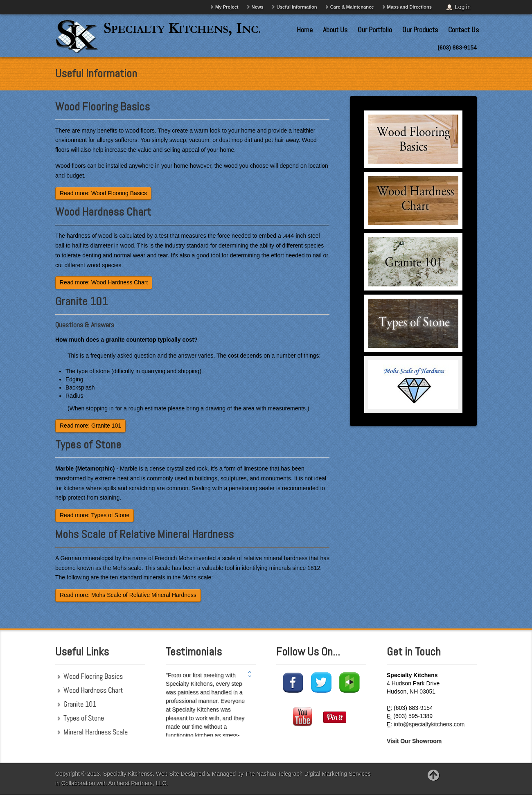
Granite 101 (81, 301)
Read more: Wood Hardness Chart (104, 282)
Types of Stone (88, 445)
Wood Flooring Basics (103, 107)
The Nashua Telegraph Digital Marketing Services (308, 774)
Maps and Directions (409, 7)
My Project (227, 7)
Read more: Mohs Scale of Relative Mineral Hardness (128, 595)
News (258, 7)
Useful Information (297, 7)
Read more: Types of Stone (95, 515)
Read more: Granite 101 (90, 426)
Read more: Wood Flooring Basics (103, 193)
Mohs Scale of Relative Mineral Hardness (144, 534)
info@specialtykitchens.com (429, 724)
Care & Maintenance (352, 7)
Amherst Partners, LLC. (138, 783)
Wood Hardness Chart (103, 212)
